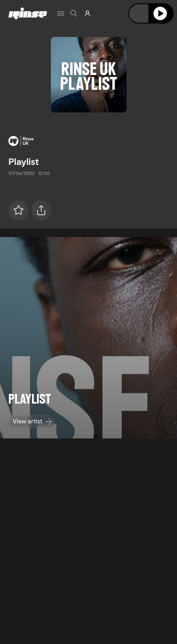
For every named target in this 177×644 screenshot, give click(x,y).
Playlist (24, 162)
